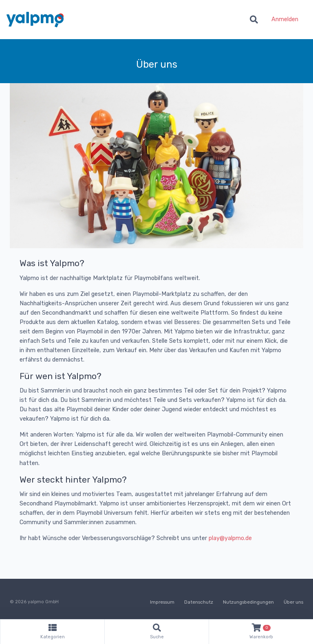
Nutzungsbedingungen (248, 602)
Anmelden (285, 19)
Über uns (293, 602)
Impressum (162, 602)
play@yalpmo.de (230, 538)
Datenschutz (199, 602)
